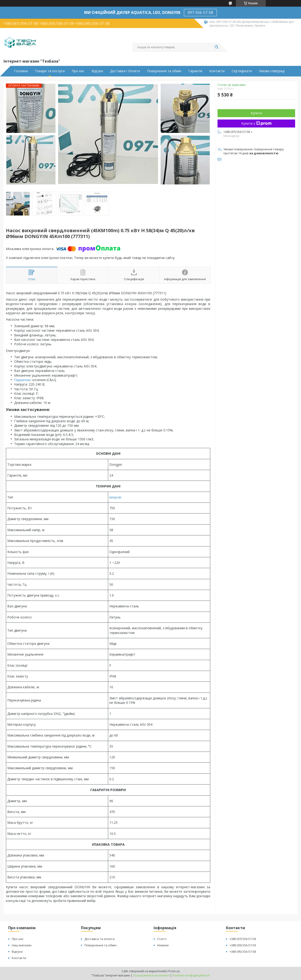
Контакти (217, 71)
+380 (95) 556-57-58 (243, 952)
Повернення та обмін (164, 71)
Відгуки (97, 71)
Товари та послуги (50, 71)
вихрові (115, 497)
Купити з (256, 123)
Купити (256, 113)
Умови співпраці (272, 71)
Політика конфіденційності (191, 975)
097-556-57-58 (200, 12)
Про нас (78, 71)
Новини (163, 945)
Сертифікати (242, 71)
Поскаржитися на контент (151, 975)
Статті (162, 939)
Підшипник (22, 380)
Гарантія (195, 71)
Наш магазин (22, 945)
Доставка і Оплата (125, 71)
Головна (21, 71)
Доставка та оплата (99, 939)
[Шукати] (216, 47)
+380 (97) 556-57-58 (243, 939)
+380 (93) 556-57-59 (243, 945)
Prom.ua (174, 971)
